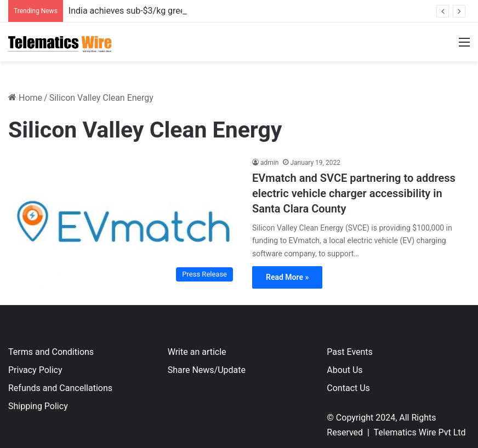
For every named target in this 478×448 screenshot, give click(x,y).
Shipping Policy (38, 406)
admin (269, 163)
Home (25, 98)
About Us (345, 370)
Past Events (350, 352)
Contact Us (348, 388)
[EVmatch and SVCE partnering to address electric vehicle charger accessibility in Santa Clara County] (123, 222)
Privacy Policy (35, 370)
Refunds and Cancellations (60, 388)
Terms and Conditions (51, 352)
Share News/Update (207, 370)
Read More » (287, 277)
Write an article (197, 352)
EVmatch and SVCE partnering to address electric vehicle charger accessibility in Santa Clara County (354, 193)
